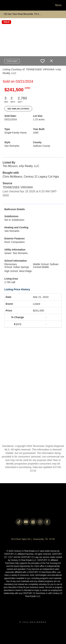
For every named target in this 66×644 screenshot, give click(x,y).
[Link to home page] (6, 5)
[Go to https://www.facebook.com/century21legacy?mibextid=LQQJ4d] (47, 522)
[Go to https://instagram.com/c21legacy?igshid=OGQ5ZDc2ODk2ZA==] (40, 522)
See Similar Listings (18, 109)
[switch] (43, 61)
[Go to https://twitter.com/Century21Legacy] (33, 522)
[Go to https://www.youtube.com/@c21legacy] (26, 522)
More (58, 5)
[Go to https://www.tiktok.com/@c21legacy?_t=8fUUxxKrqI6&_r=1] (19, 522)
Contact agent (12, 61)
